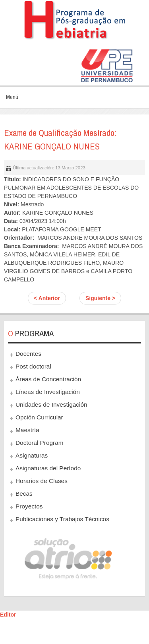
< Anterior (47, 298)
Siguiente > (100, 298)
